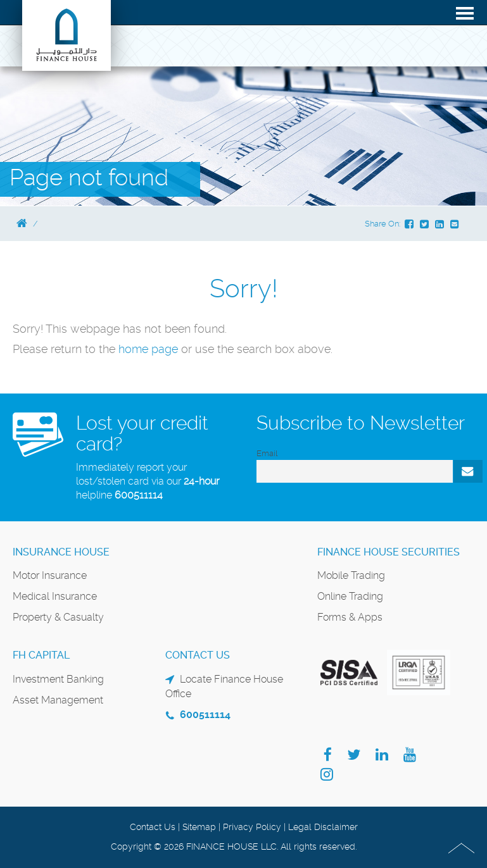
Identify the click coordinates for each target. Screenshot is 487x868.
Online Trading (350, 596)
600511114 (139, 495)
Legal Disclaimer (323, 827)
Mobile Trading (351, 575)
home (135, 349)
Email (267, 453)
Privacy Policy (252, 827)
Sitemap (199, 827)
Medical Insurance (55, 596)
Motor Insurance (50, 575)
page (165, 349)
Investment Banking (58, 679)
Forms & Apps (350, 617)
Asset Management (58, 700)
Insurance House (61, 552)
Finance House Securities (389, 552)
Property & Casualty (58, 617)
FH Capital (41, 655)
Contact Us (153, 827)
